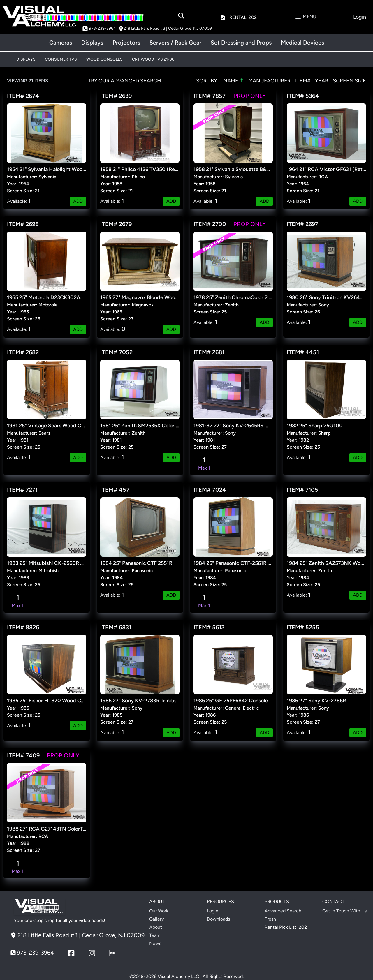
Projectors (126, 43)
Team (155, 935)
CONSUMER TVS (61, 59)
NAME (233, 80)
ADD (78, 201)
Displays (92, 43)
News (155, 943)
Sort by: (207, 81)
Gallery (156, 919)
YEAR (322, 81)
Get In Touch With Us (344, 911)
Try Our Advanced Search (125, 81)
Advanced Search (283, 911)
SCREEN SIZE (349, 81)
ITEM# (303, 81)
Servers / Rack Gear (175, 43)
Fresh (270, 919)
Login (213, 911)
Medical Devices (302, 43)
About (156, 927)
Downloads (218, 919)
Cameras (61, 43)
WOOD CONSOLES (104, 59)
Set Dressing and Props (241, 43)
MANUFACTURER (269, 81)
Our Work (159, 911)
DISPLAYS (26, 59)
